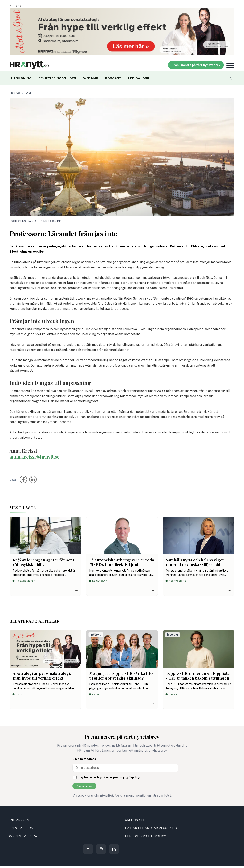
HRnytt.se (15, 93)
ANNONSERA (19, 820)
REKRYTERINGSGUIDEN (57, 78)
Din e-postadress (84, 759)
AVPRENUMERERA (23, 836)
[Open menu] (230, 65)
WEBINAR (91, 78)
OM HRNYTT (135, 820)
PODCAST (113, 78)
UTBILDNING (21, 78)
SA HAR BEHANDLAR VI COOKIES (151, 828)
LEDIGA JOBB (139, 78)
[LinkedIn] (114, 849)
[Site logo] (29, 65)
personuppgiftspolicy (126, 777)
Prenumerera (84, 786)
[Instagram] (101, 849)
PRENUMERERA (21, 828)
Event (29, 93)
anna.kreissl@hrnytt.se (34, 457)
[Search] (230, 78)
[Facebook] (88, 849)
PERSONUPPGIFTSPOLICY (146, 836)
